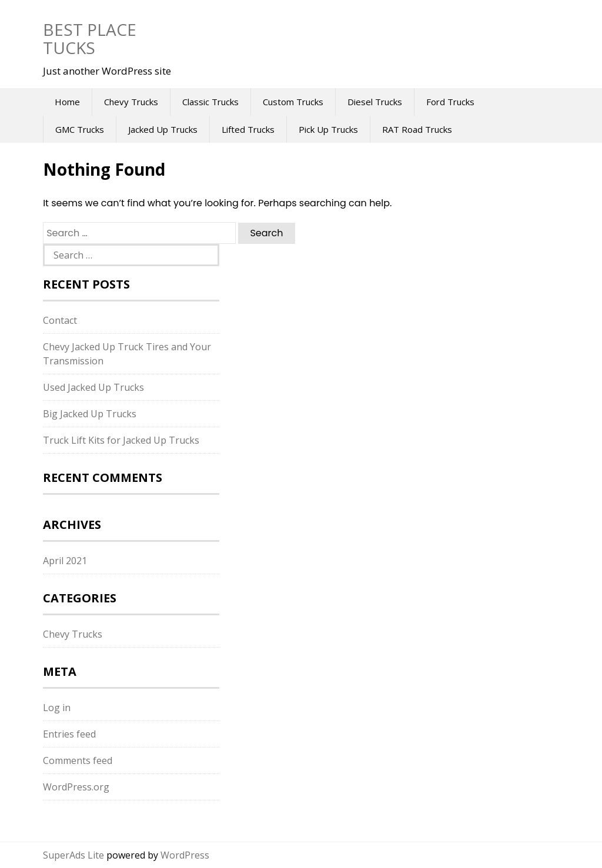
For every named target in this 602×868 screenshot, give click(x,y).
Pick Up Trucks (328, 129)
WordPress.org (76, 787)
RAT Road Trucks (417, 129)
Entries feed (69, 734)
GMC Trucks (80, 129)
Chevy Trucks (131, 102)
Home (67, 102)
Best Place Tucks (90, 38)
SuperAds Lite (73, 855)
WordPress (185, 855)
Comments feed (78, 760)
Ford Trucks (450, 102)
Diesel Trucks (375, 102)
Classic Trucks (210, 102)
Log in (57, 708)
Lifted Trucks (248, 129)
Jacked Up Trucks (163, 129)
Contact (60, 320)
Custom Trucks (293, 102)
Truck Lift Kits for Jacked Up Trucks (121, 440)
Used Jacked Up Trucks (93, 387)
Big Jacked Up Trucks (90, 414)
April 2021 (65, 561)
